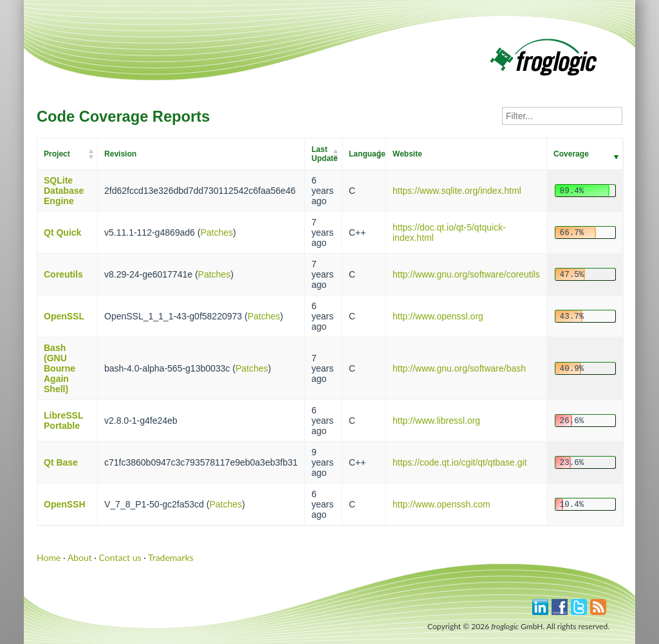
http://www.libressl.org (436, 421)
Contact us (120, 557)
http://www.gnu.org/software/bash (459, 368)
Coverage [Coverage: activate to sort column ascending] (571, 154)
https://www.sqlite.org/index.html (457, 191)
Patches (217, 232)
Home (49, 557)
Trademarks (171, 557)
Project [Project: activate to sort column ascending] (57, 154)
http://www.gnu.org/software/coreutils (466, 274)
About (80, 557)
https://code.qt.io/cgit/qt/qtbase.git (460, 462)
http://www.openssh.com (441, 504)
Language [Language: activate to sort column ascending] (367, 154)
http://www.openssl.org (438, 316)
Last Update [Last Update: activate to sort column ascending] (325, 154)
